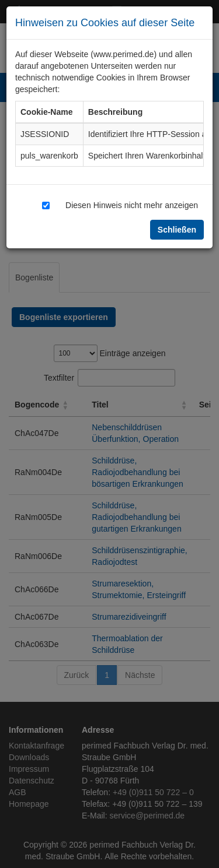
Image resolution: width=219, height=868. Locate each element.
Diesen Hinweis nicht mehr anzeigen (132, 205)
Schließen (177, 229)
